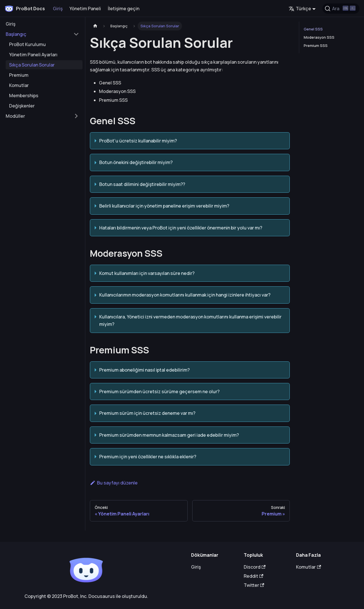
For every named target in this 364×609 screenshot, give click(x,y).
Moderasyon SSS (319, 37)
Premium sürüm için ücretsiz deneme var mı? (147, 413)
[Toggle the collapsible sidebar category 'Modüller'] (76, 116)
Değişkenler (22, 106)
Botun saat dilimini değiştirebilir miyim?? (142, 184)
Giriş (58, 9)
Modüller (15, 116)
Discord (255, 567)
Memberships (24, 96)
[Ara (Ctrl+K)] (341, 9)
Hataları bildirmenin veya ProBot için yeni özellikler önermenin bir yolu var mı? (181, 228)
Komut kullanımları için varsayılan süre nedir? (147, 273)
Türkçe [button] (300, 9)
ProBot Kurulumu (27, 44)
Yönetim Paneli (85, 9)
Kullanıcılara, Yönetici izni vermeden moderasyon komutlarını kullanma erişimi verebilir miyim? (190, 320)
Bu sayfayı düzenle (114, 483)
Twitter (254, 585)
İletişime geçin (124, 9)
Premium (19, 75)
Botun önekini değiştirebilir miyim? (136, 162)
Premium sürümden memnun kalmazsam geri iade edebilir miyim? (169, 435)
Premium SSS (316, 45)
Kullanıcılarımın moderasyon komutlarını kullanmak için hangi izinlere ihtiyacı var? (185, 295)
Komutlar (19, 85)
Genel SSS (313, 29)
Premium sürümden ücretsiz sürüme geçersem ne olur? (159, 391)
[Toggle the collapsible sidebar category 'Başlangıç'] (76, 34)
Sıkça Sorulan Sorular (32, 65)
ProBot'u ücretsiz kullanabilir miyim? (138, 141)
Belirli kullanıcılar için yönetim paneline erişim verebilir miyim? (164, 206)
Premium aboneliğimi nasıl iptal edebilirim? (144, 370)
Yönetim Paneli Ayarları (33, 55)
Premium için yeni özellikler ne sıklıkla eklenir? (148, 457)
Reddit (254, 576)
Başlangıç (16, 34)
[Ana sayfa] (95, 26)
